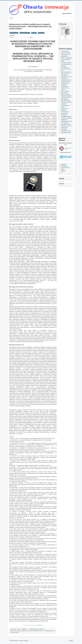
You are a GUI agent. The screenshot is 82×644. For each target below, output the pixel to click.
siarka (63, 169)
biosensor (34, 33)
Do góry (71, 641)
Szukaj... (59, 180)
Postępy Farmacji (14, 33)
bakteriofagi (64, 166)
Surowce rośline (65, 168)
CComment (40, 625)
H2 (62, 172)
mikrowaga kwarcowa (25, 33)
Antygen (63, 171)
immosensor (41, 33)
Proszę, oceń (9, 36)
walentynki (64, 164)
